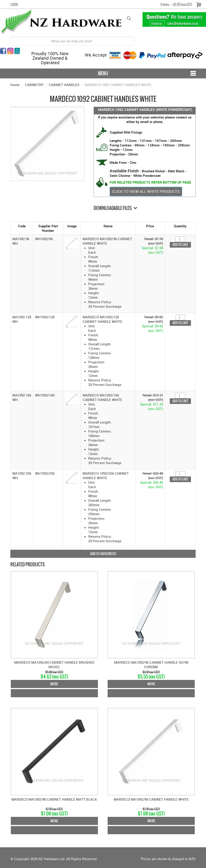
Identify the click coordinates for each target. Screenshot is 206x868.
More (54, 684)
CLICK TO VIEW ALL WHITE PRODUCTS (146, 191)
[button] (72, 243)
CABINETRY (34, 85)
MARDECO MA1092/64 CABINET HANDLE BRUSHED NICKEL (54, 665)
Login (14, 5)
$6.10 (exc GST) (151, 672)
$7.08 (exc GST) (54, 814)
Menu (103, 73)
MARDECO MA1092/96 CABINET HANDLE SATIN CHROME (151, 665)
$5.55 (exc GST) (151, 677)
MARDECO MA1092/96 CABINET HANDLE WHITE (151, 799)
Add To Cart (54, 693)
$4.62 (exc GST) (54, 677)
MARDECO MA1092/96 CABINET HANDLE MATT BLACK (54, 799)
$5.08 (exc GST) (54, 672)
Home (15, 85)
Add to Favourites (103, 554)
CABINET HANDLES (64, 85)
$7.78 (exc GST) (54, 809)
